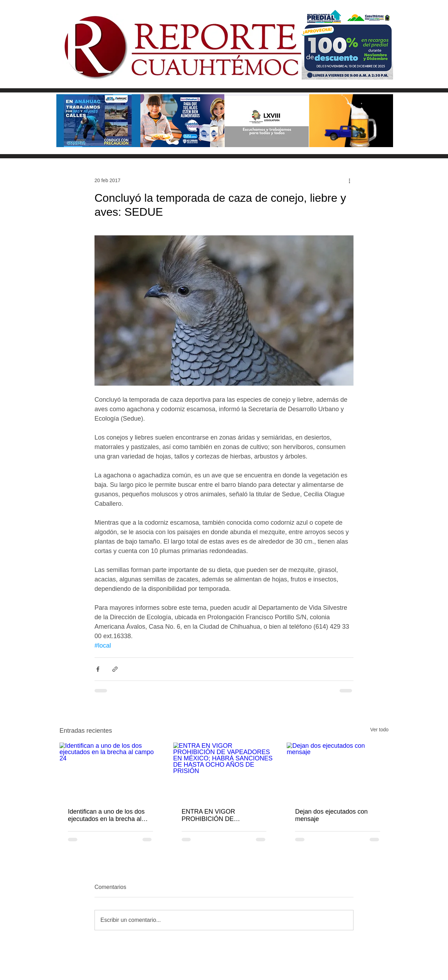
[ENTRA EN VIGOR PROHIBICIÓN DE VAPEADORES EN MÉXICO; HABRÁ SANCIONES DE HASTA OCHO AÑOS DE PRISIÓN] (224, 771)
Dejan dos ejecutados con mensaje (331, 815)
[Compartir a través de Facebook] (98, 669)
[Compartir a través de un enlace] (115, 669)
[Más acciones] (349, 180)
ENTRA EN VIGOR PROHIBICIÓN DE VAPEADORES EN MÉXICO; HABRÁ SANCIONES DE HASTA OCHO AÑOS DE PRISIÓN (223, 815)
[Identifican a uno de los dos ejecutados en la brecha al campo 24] (110, 771)
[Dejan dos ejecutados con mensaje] (338, 771)
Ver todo (379, 730)
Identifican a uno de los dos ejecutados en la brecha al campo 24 (106, 815)
